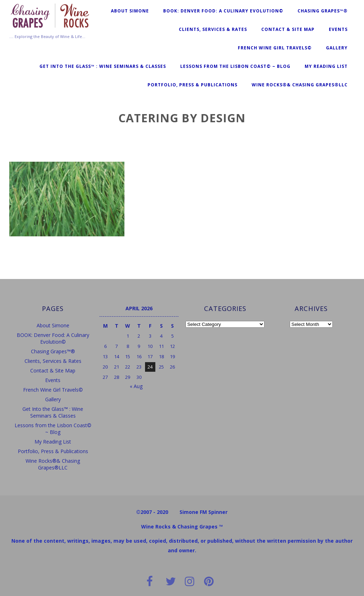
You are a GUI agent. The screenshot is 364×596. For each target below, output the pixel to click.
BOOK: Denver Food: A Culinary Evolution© (223, 11)
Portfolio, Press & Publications (192, 85)
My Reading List (326, 66)
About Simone (130, 11)
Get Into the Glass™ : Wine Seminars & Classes (103, 66)
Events (338, 29)
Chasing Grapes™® (323, 11)
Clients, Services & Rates (213, 29)
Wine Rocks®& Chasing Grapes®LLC (300, 85)
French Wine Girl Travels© (275, 48)
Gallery (337, 48)
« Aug (136, 386)
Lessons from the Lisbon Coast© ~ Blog (235, 66)
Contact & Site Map (288, 29)
